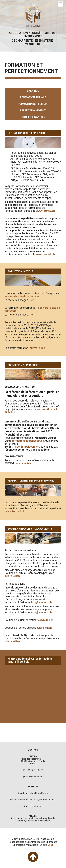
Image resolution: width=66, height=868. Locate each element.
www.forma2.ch (45, 211)
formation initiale (33, 97)
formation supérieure (33, 104)
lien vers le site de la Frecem (22, 296)
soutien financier (33, 117)
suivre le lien (37, 348)
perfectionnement (33, 111)
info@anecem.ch (41, 602)
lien (32, 300)
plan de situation (34, 806)
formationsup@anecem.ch (28, 441)
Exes (50, 845)
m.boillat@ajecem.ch (26, 447)
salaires (33, 91)
